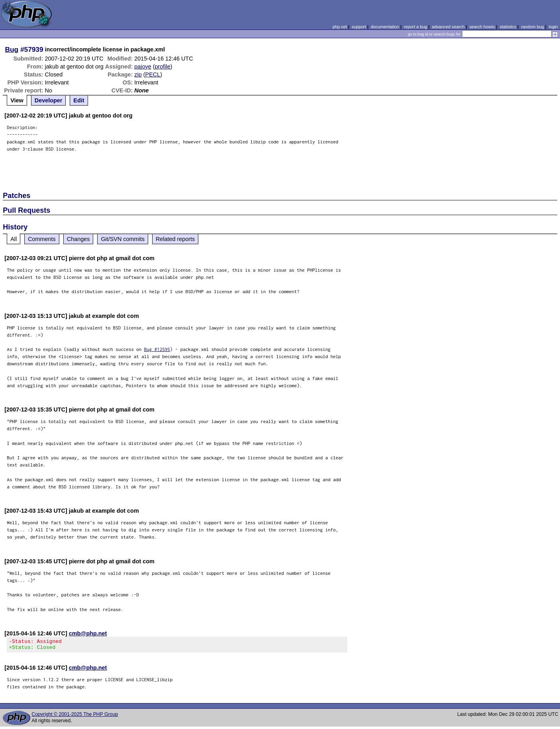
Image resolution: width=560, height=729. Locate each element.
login (553, 27)
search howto (482, 27)
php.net (340, 27)
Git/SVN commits (123, 239)
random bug (533, 27)
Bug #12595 (157, 349)
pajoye (143, 67)
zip (138, 74)
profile (163, 67)
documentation (385, 27)
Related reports (175, 239)
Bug (12, 49)
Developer (49, 100)
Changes (78, 239)
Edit (79, 100)
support (359, 27)
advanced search (448, 27)
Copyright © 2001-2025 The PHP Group (75, 717)
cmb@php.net (88, 633)
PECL (153, 74)
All (14, 239)
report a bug (415, 27)
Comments (42, 239)
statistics (508, 27)
